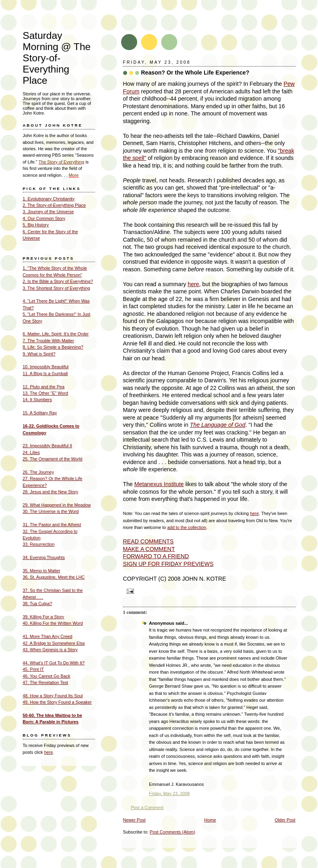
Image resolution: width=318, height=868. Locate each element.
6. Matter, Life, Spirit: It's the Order (56, 334)
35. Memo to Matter (42, 571)
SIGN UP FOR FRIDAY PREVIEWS (168, 564)
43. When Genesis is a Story (50, 650)
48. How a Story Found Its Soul (53, 696)
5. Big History (36, 225)
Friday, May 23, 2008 (170, 793)
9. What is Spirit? (39, 354)
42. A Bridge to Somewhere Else (54, 643)
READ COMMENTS (148, 541)
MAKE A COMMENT (149, 549)
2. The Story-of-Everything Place (55, 205)
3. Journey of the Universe (49, 212)
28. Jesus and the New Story (51, 492)
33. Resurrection (39, 544)
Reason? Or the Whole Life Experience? (195, 73)
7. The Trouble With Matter (49, 341)
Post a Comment (147, 807)
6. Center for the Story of (47, 232)
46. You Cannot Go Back (47, 676)
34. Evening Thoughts (44, 557)
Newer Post (134, 820)
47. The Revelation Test (46, 682)
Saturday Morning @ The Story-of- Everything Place (57, 58)
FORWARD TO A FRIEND (156, 556)
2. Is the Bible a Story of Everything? (58, 281)
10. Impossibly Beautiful (46, 367)
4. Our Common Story (44, 218)
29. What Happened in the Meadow (57, 505)
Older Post (285, 820)
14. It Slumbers (37, 400)
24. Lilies (31, 452)
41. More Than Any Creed (48, 636)
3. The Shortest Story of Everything (57, 288)
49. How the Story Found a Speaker (57, 702)
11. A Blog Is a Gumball (46, 373)
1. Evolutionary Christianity (49, 199)
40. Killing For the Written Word (53, 623)
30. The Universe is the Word (51, 511)
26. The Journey (38, 472)
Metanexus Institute (159, 484)
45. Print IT (33, 669)
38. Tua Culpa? (37, 604)
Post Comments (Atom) (172, 832)
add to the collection (187, 527)
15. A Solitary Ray (40, 413)
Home (210, 820)
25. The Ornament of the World (53, 459)
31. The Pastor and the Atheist (52, 525)
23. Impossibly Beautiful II (48, 446)
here (193, 284)
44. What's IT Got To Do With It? (54, 663)
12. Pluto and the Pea (44, 387)
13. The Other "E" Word (46, 393)
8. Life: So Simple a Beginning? (53, 347)
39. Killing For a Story (44, 617)
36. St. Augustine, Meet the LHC (54, 577)
